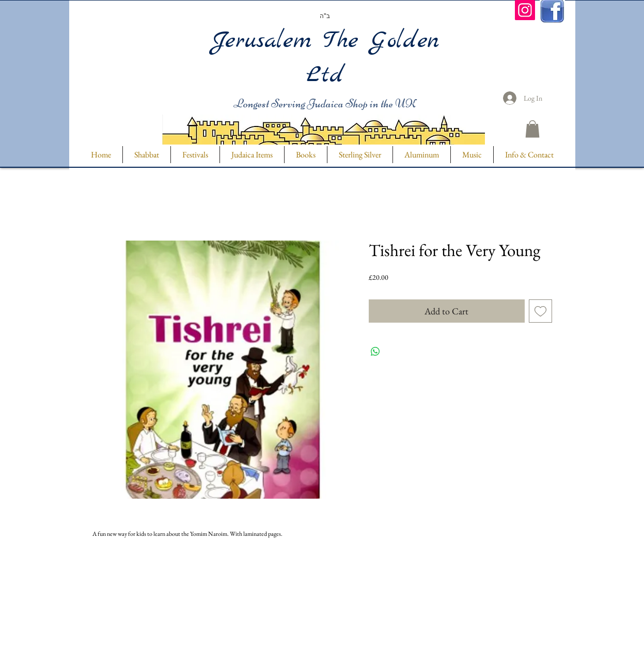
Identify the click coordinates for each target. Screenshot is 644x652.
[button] (532, 129)
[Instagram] (525, 10)
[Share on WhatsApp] (375, 352)
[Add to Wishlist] (540, 311)
